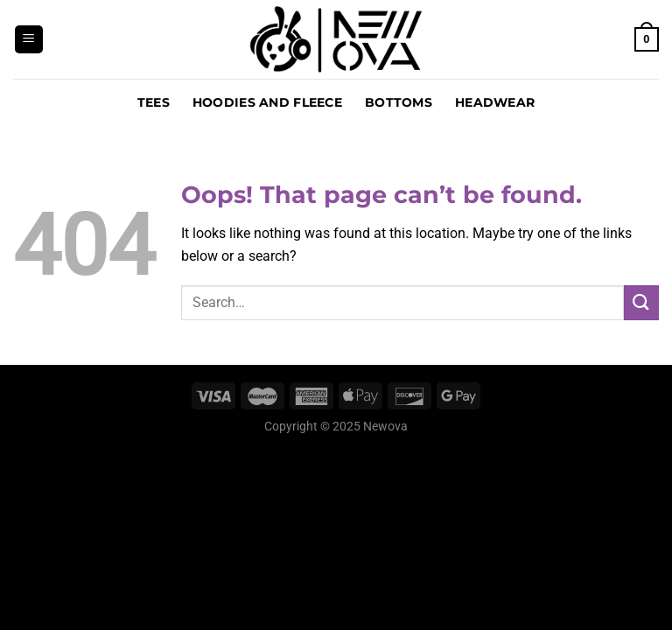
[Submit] (641, 302)
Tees (154, 102)
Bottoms (399, 102)
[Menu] (29, 40)
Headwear (495, 102)
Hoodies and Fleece (267, 102)
